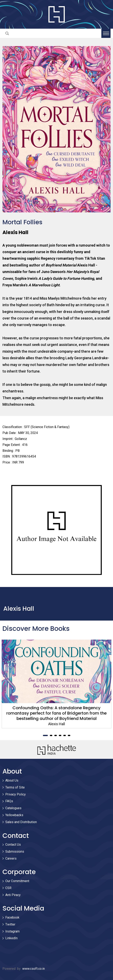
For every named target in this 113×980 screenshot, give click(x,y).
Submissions (15, 851)
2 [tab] (51, 735)
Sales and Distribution (21, 822)
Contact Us (13, 845)
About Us (12, 780)
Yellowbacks (14, 815)
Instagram (12, 931)
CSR (8, 888)
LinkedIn (11, 938)
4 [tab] (60, 735)
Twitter (10, 924)
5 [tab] (65, 735)
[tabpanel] (56, 684)
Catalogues (13, 808)
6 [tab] (69, 735)
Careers (11, 858)
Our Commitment (17, 881)
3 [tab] (56, 735)
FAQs (9, 801)
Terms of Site (15, 787)
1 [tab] (45, 735)
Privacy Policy (16, 794)
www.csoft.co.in (34, 969)
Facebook (12, 917)
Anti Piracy (13, 895)
